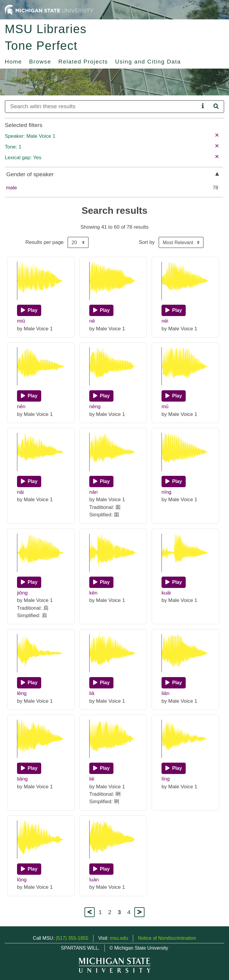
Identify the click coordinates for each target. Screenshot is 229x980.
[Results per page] (78, 242)
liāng (22, 779)
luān (94, 880)
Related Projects (83, 62)
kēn (93, 593)
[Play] (29, 310)
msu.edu (119, 938)
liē (92, 779)
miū (21, 321)
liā (92, 693)
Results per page (44, 242)
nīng (166, 492)
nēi (165, 321)
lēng (22, 693)
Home (13, 62)
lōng (22, 880)
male (11, 188)
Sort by (147, 242)
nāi (20, 492)
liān (165, 693)
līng (166, 779)
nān (93, 492)
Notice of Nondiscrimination (167, 938)
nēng (95, 407)
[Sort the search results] (181, 242)
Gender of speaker (30, 174)
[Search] (102, 107)
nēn (21, 407)
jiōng (22, 593)
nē (92, 321)
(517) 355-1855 (72, 938)
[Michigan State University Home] (49, 9)
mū (165, 407)
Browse (40, 62)
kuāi (166, 593)
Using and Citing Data (148, 62)
